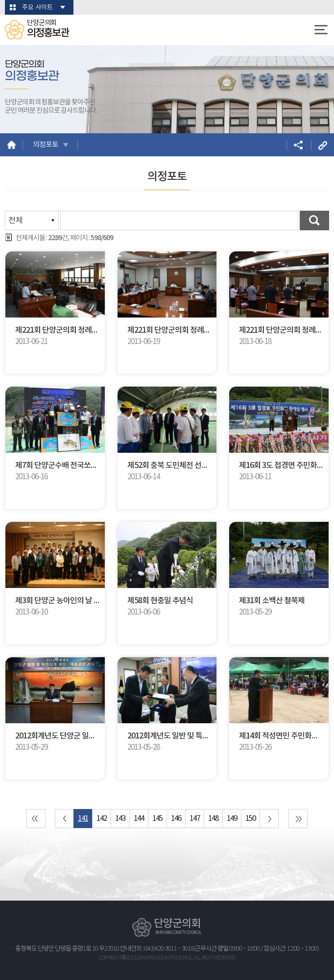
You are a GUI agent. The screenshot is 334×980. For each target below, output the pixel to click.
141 (83, 819)
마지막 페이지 (298, 819)
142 (102, 819)
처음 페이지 (36, 819)
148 (213, 819)
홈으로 (12, 145)
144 (139, 819)
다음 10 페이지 (269, 819)
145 (157, 819)
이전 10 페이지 (64, 819)
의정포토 (46, 145)
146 (176, 819)
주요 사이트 (37, 8)
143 (120, 819)
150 (250, 819)
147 (195, 819)
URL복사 (322, 145)
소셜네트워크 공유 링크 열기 (298, 145)
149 (232, 819)
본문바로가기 (0, 0)
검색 (314, 220)
